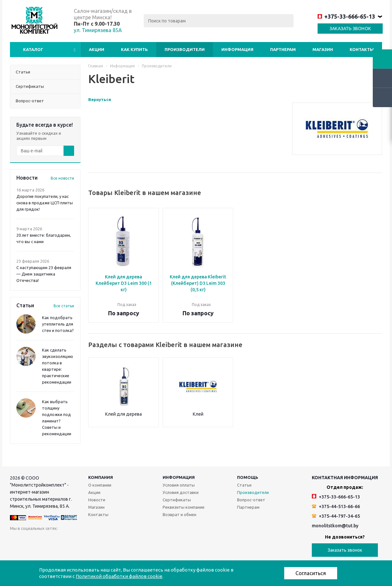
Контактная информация (345, 478)
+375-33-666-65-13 (346, 16)
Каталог (33, 49)
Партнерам (283, 49)
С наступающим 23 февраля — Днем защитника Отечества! (44, 274)
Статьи (244, 485)
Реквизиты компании (183, 507)
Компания (101, 477)
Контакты (362, 49)
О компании (100, 485)
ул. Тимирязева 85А (98, 30)
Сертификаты (177, 500)
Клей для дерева (124, 414)
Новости (97, 500)
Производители (185, 49)
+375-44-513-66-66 (336, 506)
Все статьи (64, 306)
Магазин (323, 49)
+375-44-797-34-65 (336, 516)
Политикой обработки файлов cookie (119, 576)
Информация (237, 49)
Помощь (248, 477)
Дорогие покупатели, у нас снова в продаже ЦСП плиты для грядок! (45, 203)
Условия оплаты (179, 485)
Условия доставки (181, 492)
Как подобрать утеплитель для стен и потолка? (58, 324)
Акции (97, 49)
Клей (198, 414)
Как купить (134, 49)
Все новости (62, 178)
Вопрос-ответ (251, 500)
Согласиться (311, 573)
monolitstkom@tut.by (335, 526)
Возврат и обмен (179, 514)
